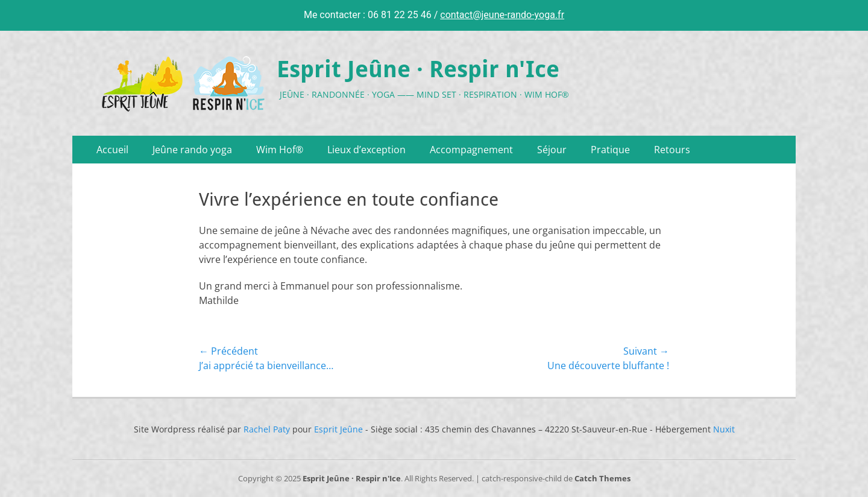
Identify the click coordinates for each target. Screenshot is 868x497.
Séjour (552, 150)
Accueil (112, 150)
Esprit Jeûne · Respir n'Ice (418, 69)
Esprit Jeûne (338, 429)
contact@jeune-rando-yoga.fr (502, 15)
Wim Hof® (280, 150)
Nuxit (724, 429)
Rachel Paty (267, 429)
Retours (672, 150)
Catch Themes (602, 478)
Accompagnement (471, 150)
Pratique (610, 150)
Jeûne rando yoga (192, 150)
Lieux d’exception (366, 150)
